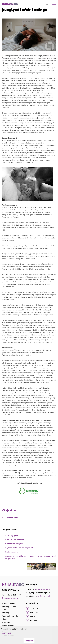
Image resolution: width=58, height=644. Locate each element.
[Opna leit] (48, 4)
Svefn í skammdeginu (14, 544)
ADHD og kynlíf (12, 536)
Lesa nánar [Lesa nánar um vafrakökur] (6, 633)
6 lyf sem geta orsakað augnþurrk (19, 548)
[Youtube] (28, 620)
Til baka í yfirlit (13, 517)
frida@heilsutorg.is (10, 598)
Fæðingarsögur (12, 552)
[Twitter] (28, 616)
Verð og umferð (44, 596)
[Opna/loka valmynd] (54, 4)
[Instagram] (28, 612)
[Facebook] (28, 608)
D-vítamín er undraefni (15, 540)
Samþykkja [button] (29, 640)
